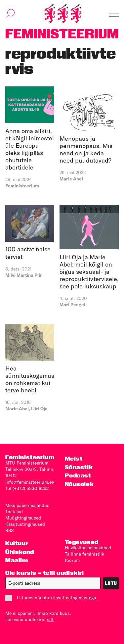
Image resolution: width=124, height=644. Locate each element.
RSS (9, 530)
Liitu (111, 583)
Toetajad (14, 512)
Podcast (78, 475)
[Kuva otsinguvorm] (11, 14)
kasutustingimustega (75, 598)
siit (50, 619)
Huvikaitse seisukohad (88, 548)
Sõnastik (79, 467)
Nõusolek (79, 484)
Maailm (17, 560)
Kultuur (17, 543)
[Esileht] (62, 14)
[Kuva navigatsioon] (114, 14)
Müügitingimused (23, 518)
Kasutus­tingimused (25, 524)
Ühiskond (20, 552)
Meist (74, 458)
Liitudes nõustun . (51, 598)
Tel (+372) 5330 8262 (27, 488)
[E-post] (53, 583)
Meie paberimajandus (27, 505)
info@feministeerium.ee (30, 482)
